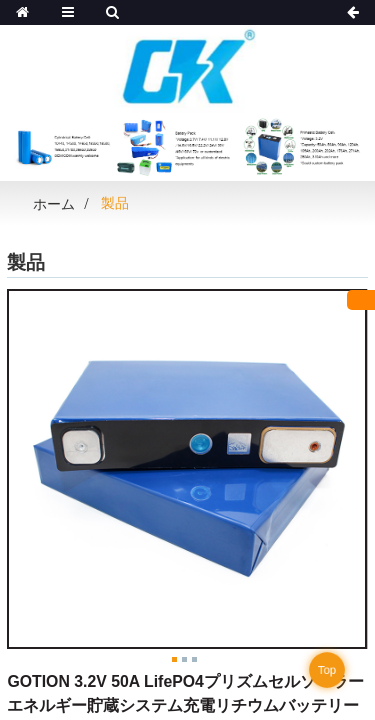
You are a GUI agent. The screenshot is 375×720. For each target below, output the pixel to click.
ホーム (54, 204)
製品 (115, 203)
